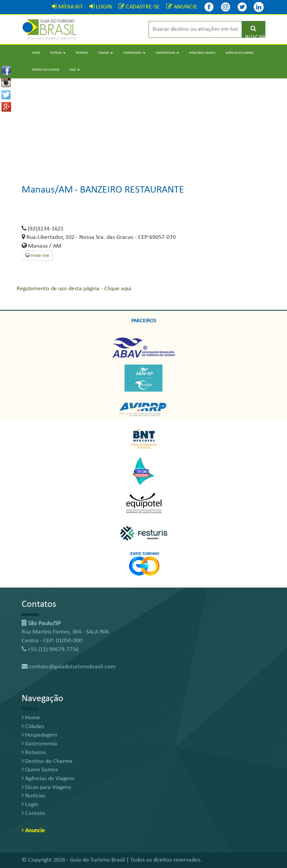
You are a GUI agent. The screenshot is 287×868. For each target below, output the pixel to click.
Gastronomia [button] (167, 53)
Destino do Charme (46, 70)
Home (36, 53)
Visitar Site (37, 256)
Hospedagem (39, 735)
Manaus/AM (47, 190)
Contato (34, 813)
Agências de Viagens (239, 53)
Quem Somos (40, 770)
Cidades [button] (106, 53)
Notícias (34, 796)
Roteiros (82, 53)
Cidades (33, 727)
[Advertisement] (143, 126)
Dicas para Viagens (202, 53)
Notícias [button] (58, 53)
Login (30, 805)
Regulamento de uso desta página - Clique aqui (74, 289)
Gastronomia (39, 744)
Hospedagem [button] (134, 53)
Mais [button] (75, 70)
